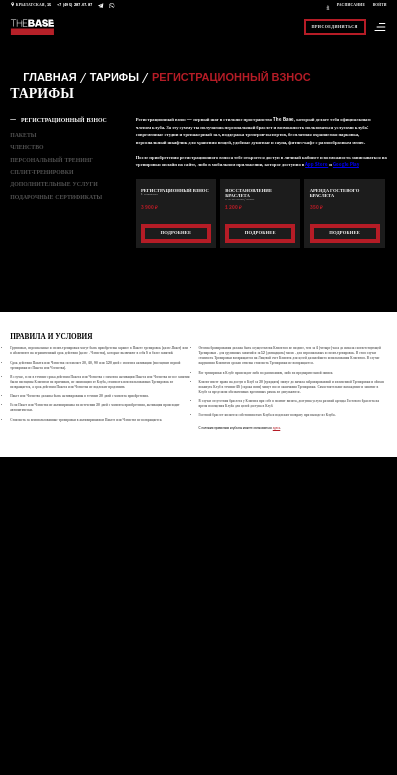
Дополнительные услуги (54, 184)
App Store (316, 164)
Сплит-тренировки (41, 172)
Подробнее (176, 232)
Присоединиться (335, 26)
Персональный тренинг (51, 160)
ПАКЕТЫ (23, 135)
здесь (277, 428)
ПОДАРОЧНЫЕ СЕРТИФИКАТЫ (56, 197)
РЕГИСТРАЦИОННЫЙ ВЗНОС (63, 120)
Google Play (346, 164)
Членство (26, 147)
